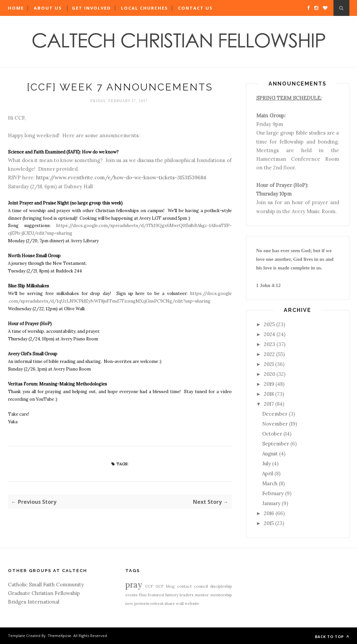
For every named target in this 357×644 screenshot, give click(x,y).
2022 (269, 354)
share (170, 603)
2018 (269, 394)
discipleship (221, 586)
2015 (269, 523)
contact (184, 586)
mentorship (221, 595)
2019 (269, 384)
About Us (48, 8)
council (201, 586)
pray (134, 585)
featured (156, 595)
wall (180, 603)
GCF (160, 586)
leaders (187, 595)
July (267, 464)
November (275, 424)
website (192, 603)
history (172, 595)
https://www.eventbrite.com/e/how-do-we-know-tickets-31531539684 (121, 177)
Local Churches (145, 8)
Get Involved (91, 8)
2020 (269, 374)
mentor (202, 595)
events (131, 595)
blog (170, 586)
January (271, 503)
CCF (149, 586)
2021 (269, 364)
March (270, 483)
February (273, 493)
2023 (269, 344)
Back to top (332, 637)
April (268, 473)
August (270, 454)
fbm (143, 595)
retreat (157, 603)
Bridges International (34, 602)
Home (16, 8)
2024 (269, 334)
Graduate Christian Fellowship (44, 593)
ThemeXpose (59, 636)
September (276, 444)
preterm (142, 603)
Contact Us (195, 8)
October (272, 434)
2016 (269, 513)
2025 (269, 324)
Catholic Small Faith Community (46, 585)
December (275, 414)
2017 (269, 404)
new (129, 603)
